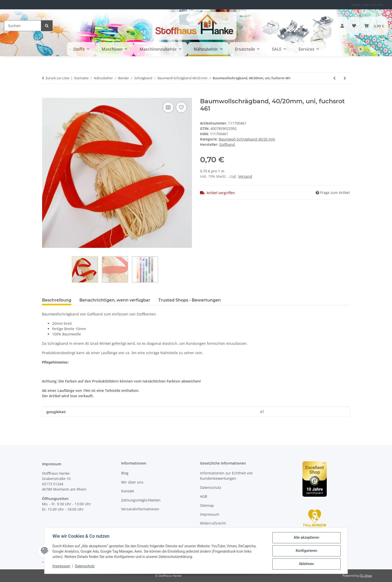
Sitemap (207, 505)
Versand (245, 176)
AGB (204, 496)
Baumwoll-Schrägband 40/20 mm (247, 139)
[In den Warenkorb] (46, 95)
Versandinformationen (140, 509)
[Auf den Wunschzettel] (181, 107)
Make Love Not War (368, 5)
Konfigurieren (306, 551)
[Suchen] (23, 26)
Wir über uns (132, 482)
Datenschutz (85, 566)
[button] (342, 26)
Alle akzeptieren (306, 538)
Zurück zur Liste (57, 78)
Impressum (61, 566)
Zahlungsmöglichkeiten (141, 500)
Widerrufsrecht (213, 523)
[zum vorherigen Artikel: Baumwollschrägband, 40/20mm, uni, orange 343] (334, 78)
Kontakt (128, 491)
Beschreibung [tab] (57, 300)
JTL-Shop (366, 576)
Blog (125, 473)
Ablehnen (306, 564)
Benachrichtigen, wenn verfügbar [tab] (115, 300)
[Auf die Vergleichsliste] (168, 107)
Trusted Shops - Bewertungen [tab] (190, 300)
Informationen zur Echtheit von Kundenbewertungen (226, 476)
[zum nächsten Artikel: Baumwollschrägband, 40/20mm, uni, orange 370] (345, 78)
